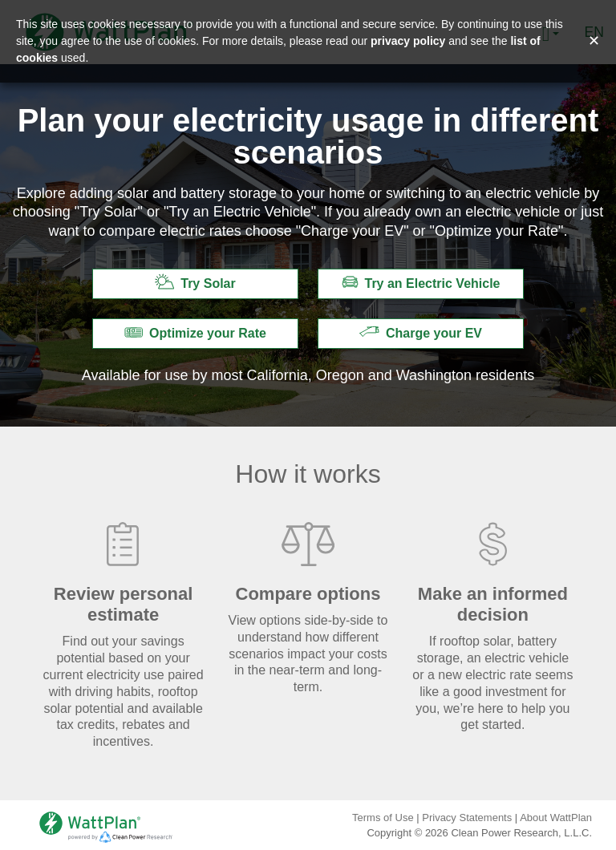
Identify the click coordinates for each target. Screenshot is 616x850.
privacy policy (408, 41)
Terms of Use (383, 818)
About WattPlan (556, 818)
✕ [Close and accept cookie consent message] (594, 41)
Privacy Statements (467, 818)
